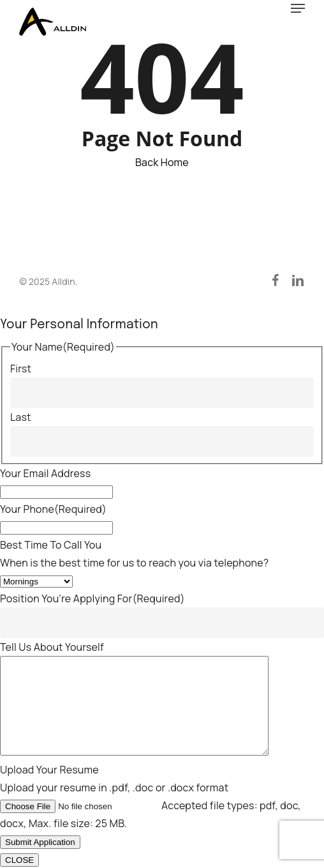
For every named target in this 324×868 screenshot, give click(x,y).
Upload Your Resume (49, 770)
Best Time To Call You (51, 526)
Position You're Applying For (92, 579)
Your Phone (53, 490)
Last (21, 398)
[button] (298, 8)
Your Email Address (45, 454)
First (21, 349)
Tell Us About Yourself (52, 628)
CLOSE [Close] (19, 860)
